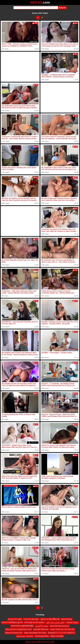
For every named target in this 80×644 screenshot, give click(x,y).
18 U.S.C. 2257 (49, 642)
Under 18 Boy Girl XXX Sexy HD (62, 629)
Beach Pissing (67, 619)
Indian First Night (57, 636)
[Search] (36, 8)
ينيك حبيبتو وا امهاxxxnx (25, 636)
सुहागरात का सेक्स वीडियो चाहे (50, 619)
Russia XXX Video (15, 619)
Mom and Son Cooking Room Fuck (19, 629)
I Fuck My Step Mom (31, 619)
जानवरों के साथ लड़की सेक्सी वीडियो (22, 626)
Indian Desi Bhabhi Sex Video (35, 633)
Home (28, 642)
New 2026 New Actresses (59, 626)
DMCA (39, 642)
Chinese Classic (72, 623)
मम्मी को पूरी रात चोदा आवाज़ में (34, 623)
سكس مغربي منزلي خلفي (55, 623)
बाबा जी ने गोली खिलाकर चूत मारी (12, 623)
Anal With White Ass (41, 629)
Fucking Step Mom (42, 636)
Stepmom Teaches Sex (14, 633)
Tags (33, 642)
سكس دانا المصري (42, 626)
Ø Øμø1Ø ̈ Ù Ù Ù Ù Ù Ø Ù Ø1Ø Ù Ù (61, 633)
